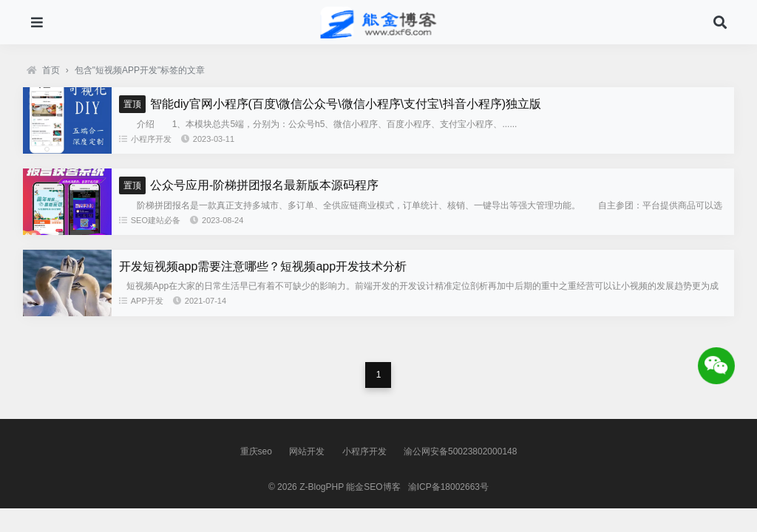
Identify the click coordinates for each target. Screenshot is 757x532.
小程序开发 (145, 139)
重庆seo (256, 451)
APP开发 (141, 301)
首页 (43, 70)
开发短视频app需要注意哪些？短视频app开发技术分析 (263, 266)
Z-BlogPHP (322, 487)
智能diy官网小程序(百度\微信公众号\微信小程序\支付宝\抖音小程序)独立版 (330, 104)
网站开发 (307, 451)
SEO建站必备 (150, 220)
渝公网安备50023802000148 (460, 451)
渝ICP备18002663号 (448, 487)
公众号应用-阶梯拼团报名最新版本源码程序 (249, 185)
